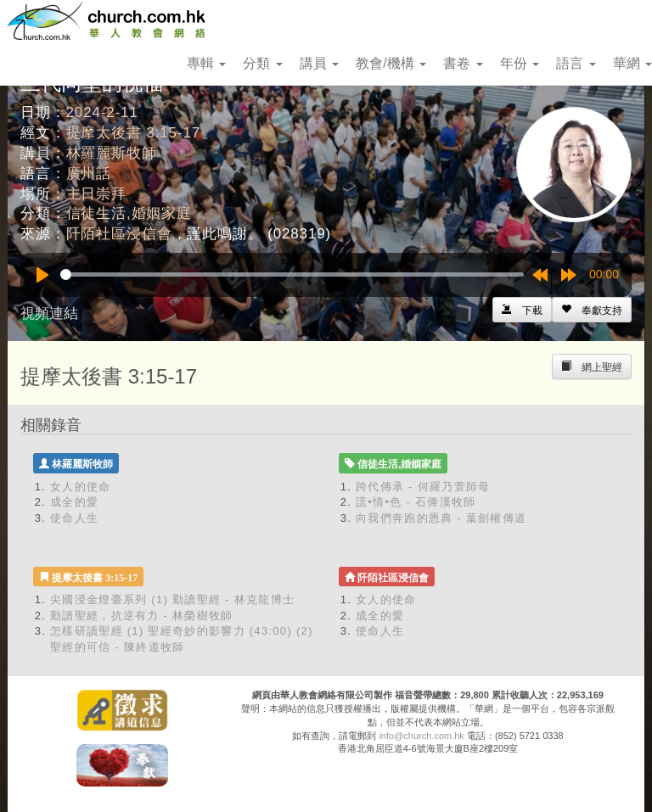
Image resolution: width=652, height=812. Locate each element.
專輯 (206, 63)
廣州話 (89, 174)
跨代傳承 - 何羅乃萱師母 (423, 487)
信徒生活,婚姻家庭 (129, 213)
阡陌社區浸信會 (119, 234)
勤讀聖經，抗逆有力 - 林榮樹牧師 (142, 616)
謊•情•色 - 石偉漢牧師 (416, 502)
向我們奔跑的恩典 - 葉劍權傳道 (441, 518)
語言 (576, 63)
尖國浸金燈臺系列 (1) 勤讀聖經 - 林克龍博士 (172, 599)
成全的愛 (74, 502)
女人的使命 (81, 487)
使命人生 (74, 518)
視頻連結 (49, 314)
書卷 (463, 63)
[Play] (42, 275)
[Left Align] (592, 310)
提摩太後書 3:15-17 (133, 133)
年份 (520, 63)
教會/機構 (391, 63)
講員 (319, 63)
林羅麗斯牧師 (112, 153)
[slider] (292, 274)
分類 (262, 63)
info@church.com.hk (421, 736)
